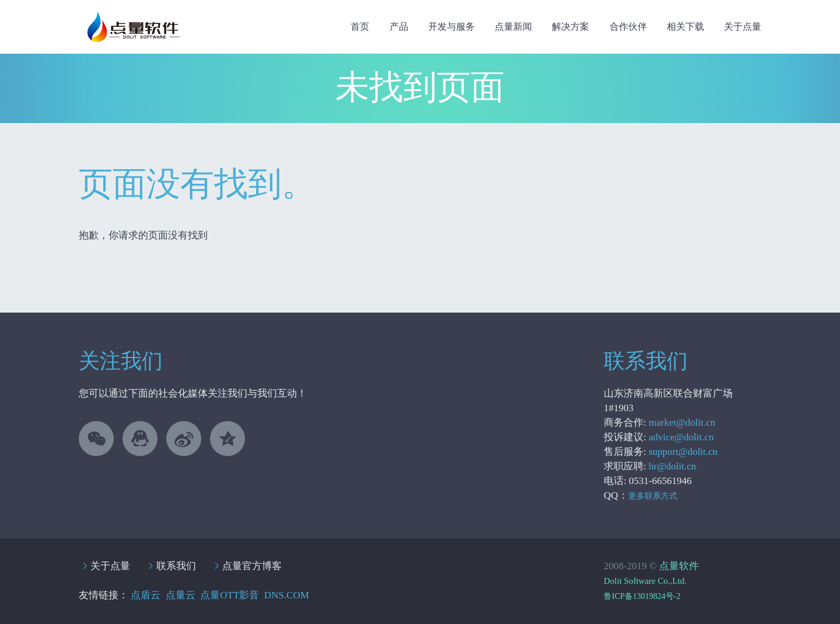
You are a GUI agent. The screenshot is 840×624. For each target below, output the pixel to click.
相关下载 (685, 27)
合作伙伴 (628, 27)
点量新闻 (513, 27)
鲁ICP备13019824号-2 (642, 596)
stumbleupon (228, 439)
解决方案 (570, 27)
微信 (96, 439)
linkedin (184, 439)
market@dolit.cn (682, 423)
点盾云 (146, 595)
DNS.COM (287, 595)
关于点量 (743, 27)
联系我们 (176, 566)
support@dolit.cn (683, 452)
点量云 (181, 595)
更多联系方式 (653, 496)
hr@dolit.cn (672, 466)
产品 (399, 27)
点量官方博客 (252, 566)
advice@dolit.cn (681, 437)
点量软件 (679, 566)
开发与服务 (452, 27)
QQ (140, 439)
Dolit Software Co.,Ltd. (645, 581)
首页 (360, 27)
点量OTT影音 (230, 595)
